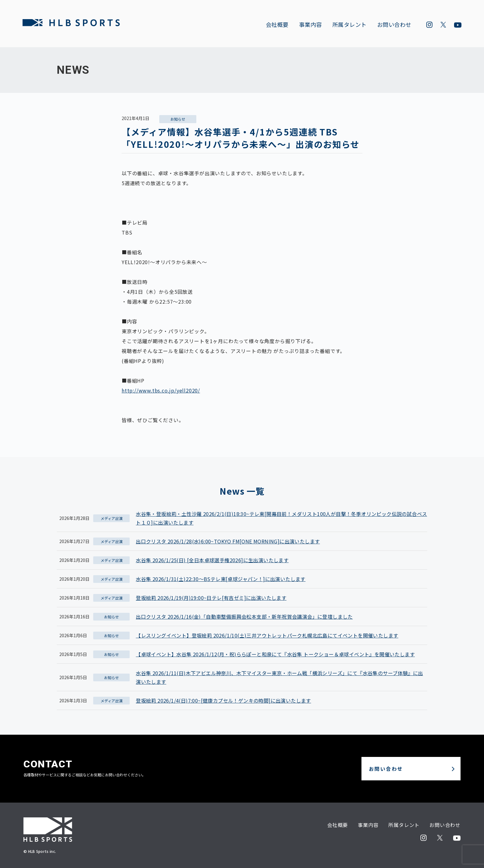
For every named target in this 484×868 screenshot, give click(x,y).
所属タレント (349, 25)
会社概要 (276, 25)
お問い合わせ (393, 25)
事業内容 (310, 25)
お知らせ (178, 119)
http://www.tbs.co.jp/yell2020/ (161, 390)
